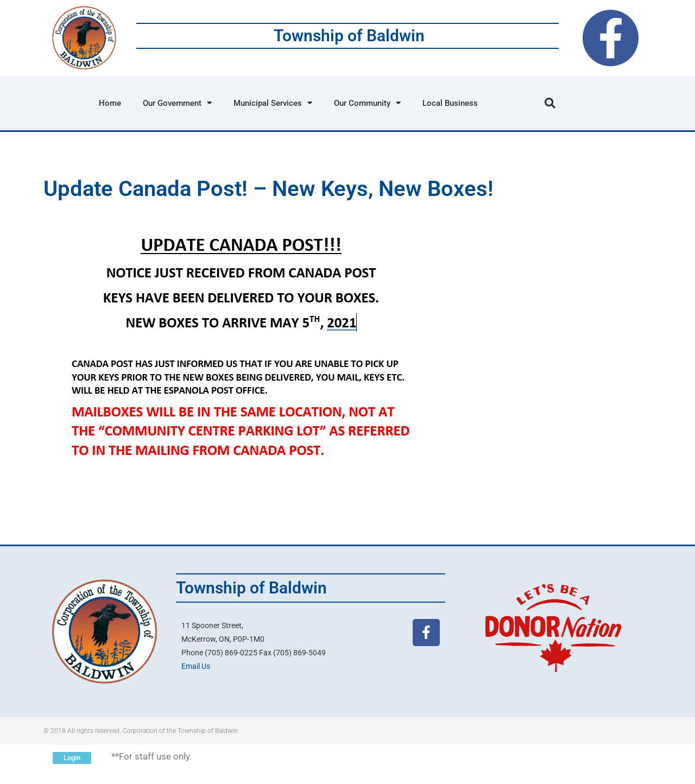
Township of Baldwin (349, 36)
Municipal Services (273, 103)
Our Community (367, 103)
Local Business (450, 103)
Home (110, 103)
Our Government (177, 103)
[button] (550, 103)
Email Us (196, 666)
